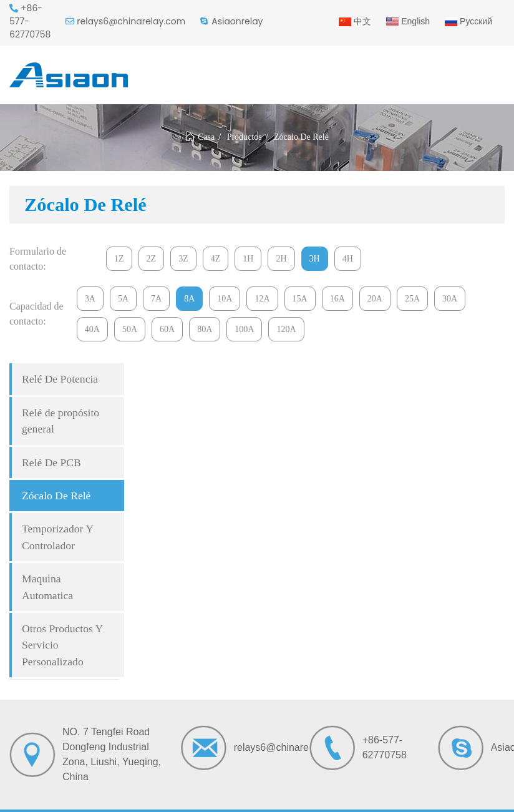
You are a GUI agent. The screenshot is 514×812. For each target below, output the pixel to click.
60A (167, 329)
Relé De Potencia (60, 379)
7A (156, 299)
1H (248, 259)
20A (375, 299)
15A (300, 299)
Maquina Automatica (47, 587)
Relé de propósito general (61, 421)
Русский (468, 21)
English (408, 21)
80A (205, 329)
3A (90, 299)
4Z (216, 259)
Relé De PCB (51, 462)
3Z (183, 259)
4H (348, 259)
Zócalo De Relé (56, 496)
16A (337, 299)
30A (450, 299)
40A (92, 329)
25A (412, 299)
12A (262, 299)
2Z (152, 259)
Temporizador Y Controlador (58, 537)
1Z (119, 259)
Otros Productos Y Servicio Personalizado (62, 645)
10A (225, 299)
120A (286, 329)
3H (315, 259)
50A (130, 329)
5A (123, 299)
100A (244, 329)
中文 (355, 21)
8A (189, 299)
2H (281, 259)
